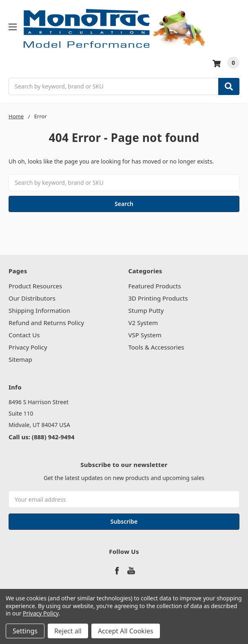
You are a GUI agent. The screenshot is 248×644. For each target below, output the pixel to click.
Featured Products (155, 286)
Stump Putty (146, 310)
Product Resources (35, 286)
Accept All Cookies (126, 631)
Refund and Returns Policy (46, 323)
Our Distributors (32, 298)
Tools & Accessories (156, 347)
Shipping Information (39, 310)
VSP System (145, 335)
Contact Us (24, 335)
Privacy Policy (28, 347)
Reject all (68, 631)
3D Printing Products (158, 298)
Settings (25, 631)
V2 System (143, 323)
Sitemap (20, 359)
